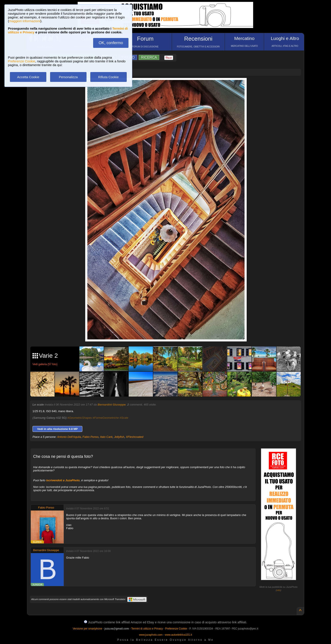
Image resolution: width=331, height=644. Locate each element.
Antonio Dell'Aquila (69, 437)
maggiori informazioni (25, 21)
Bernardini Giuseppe (112, 405)
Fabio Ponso (91, 437)
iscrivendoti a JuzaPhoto (63, 480)
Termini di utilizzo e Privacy (147, 629)
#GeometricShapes (80, 418)
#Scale (124, 418)
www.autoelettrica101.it (178, 635)
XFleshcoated (135, 437)
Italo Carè (106, 437)
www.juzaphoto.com (151, 635)
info (279, 590)
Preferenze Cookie (22, 61)
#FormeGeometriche (106, 418)
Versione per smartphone (87, 629)
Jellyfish (119, 437)
